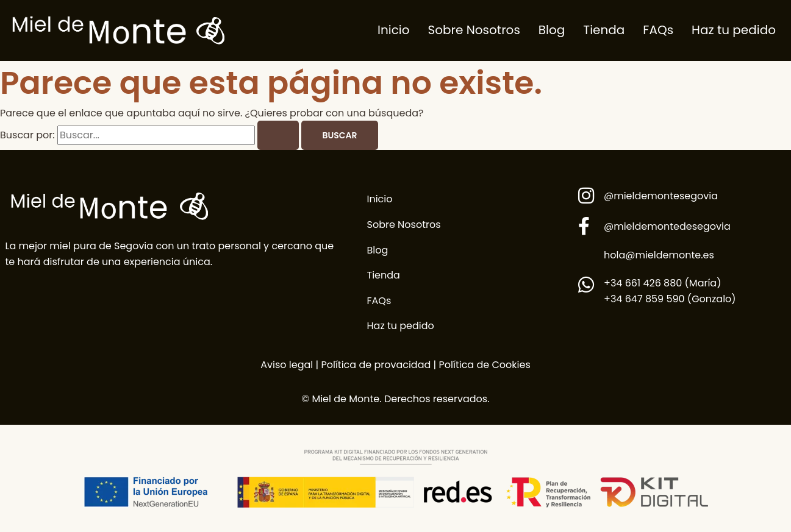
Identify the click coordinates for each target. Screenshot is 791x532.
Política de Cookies (485, 365)
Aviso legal (287, 365)
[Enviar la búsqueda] (278, 135)
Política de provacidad (374, 365)
